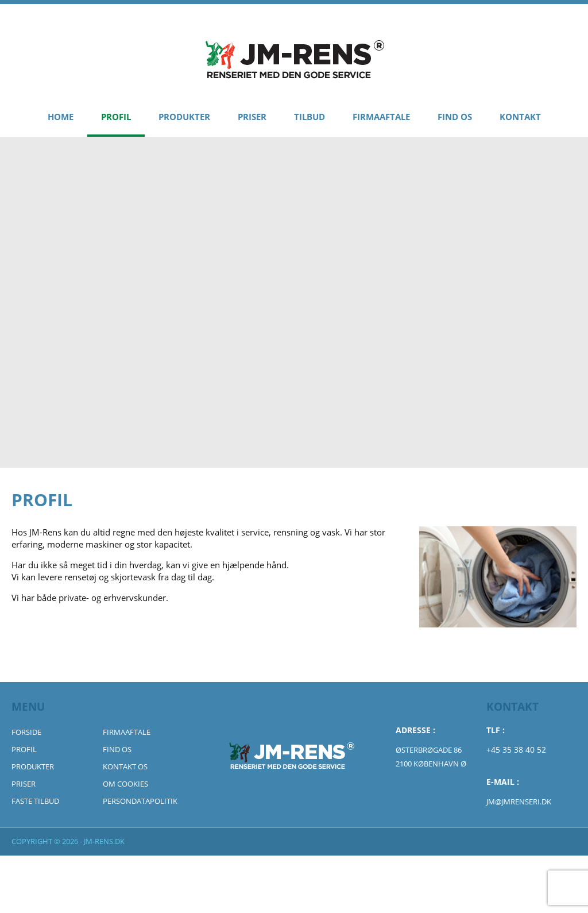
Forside (26, 732)
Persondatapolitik (140, 801)
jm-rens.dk (104, 841)
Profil (116, 117)
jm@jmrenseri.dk (519, 802)
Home (61, 117)
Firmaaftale (381, 117)
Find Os (455, 117)
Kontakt (520, 117)
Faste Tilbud (35, 801)
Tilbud (310, 117)
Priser (252, 117)
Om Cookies (125, 784)
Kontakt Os (125, 766)
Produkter (184, 117)
